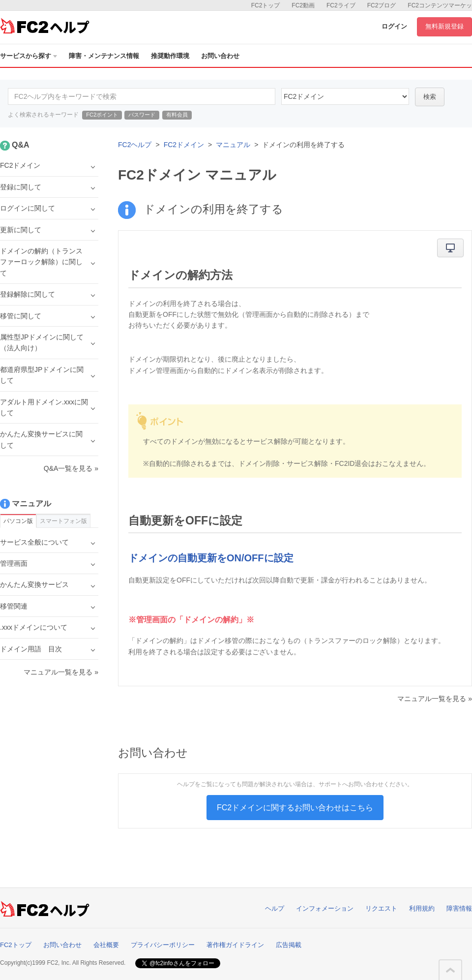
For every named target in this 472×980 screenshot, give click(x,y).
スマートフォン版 (63, 521)
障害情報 (459, 908)
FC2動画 (303, 5)
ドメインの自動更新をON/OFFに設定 (211, 558)
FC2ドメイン (184, 145)
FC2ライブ (341, 5)
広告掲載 (289, 945)
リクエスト (381, 908)
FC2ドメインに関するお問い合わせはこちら (295, 808)
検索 (430, 97)
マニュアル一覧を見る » (435, 699)
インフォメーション (325, 908)
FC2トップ (266, 5)
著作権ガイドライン (235, 945)
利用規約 (422, 908)
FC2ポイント (102, 115)
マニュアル (233, 145)
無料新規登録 (444, 26)
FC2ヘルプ (135, 145)
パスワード (142, 115)
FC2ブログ (382, 5)
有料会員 (177, 115)
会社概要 (106, 945)
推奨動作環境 (170, 56)
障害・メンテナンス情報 (104, 56)
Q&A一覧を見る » (71, 468)
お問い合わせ (220, 56)
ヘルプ (275, 908)
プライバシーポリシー (163, 945)
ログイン (394, 26)
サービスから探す (29, 56)
